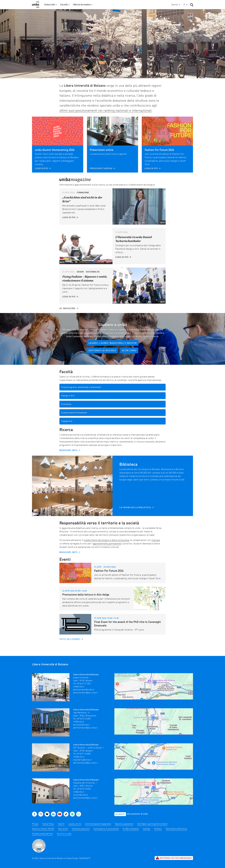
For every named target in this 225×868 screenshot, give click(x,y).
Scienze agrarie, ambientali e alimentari (81, 387)
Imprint (61, 818)
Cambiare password (81, 823)
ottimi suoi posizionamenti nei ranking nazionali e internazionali (106, 111)
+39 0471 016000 (83, 750)
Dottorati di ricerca (102, 351)
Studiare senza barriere (42, 828)
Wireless (158, 823)
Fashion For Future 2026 (159, 150)
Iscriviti (120, 809)
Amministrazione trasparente (98, 818)
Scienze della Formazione (74, 413)
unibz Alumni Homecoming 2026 (55, 150)
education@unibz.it (81, 723)
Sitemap (147, 823)
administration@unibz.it (84, 690)
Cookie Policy (48, 818)
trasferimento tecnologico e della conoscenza (106, 540)
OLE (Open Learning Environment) (152, 818)
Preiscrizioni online (102, 150)
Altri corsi (129, 351)
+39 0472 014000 (83, 717)
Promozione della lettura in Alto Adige (86, 595)
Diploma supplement (124, 818)
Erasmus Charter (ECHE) (43, 823)
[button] (185, 5)
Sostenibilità (93, 272)
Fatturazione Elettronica (176, 823)
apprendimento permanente (107, 544)
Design (80, 272)
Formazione (83, 193)
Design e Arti (68, 396)
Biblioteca (128, 465)
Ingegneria (67, 421)
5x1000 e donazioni (131, 823)
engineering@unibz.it (82, 756)
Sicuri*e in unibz (64, 828)
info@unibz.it (79, 687)
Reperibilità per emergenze (174, 852)
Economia (66, 404)
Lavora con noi (75, 818)
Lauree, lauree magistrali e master (113, 343)
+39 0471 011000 (83, 684)
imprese (156, 540)
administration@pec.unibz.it (85, 693)
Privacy (35, 818)
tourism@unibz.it (81, 789)
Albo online (63, 823)
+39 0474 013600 (83, 783)
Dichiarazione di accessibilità (106, 823)
